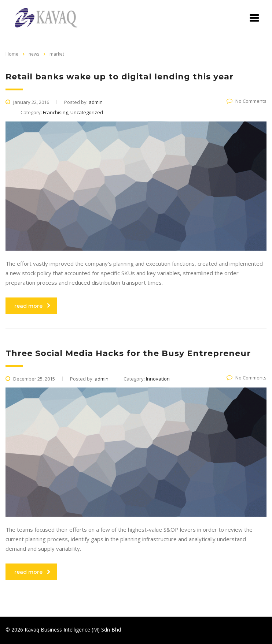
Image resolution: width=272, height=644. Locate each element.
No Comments (247, 101)
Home (12, 54)
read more (32, 306)
